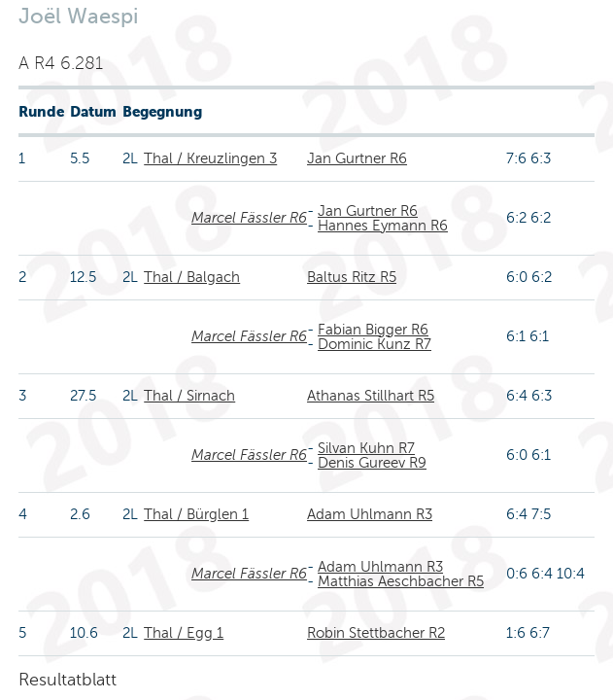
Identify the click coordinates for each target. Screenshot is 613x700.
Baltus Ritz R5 (352, 277)
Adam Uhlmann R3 (370, 514)
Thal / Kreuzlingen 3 (210, 158)
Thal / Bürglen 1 (196, 514)
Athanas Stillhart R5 (371, 396)
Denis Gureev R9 (372, 463)
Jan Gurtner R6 (357, 158)
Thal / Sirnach (189, 396)
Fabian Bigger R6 (373, 330)
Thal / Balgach (192, 277)
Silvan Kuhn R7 (366, 448)
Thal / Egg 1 (184, 633)
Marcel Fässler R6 (249, 218)
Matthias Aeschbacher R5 (401, 581)
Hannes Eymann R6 (383, 226)
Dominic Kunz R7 (375, 344)
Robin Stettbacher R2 (376, 633)
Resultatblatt (68, 680)
